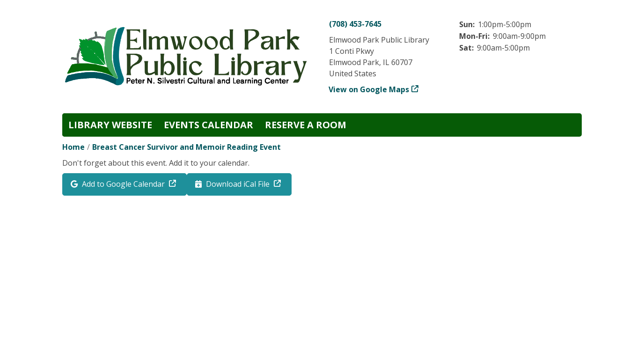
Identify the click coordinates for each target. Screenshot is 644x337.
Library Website (110, 125)
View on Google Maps (369, 89)
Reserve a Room (306, 125)
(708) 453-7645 (355, 24)
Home (73, 147)
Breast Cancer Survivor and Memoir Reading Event (187, 147)
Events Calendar (209, 125)
